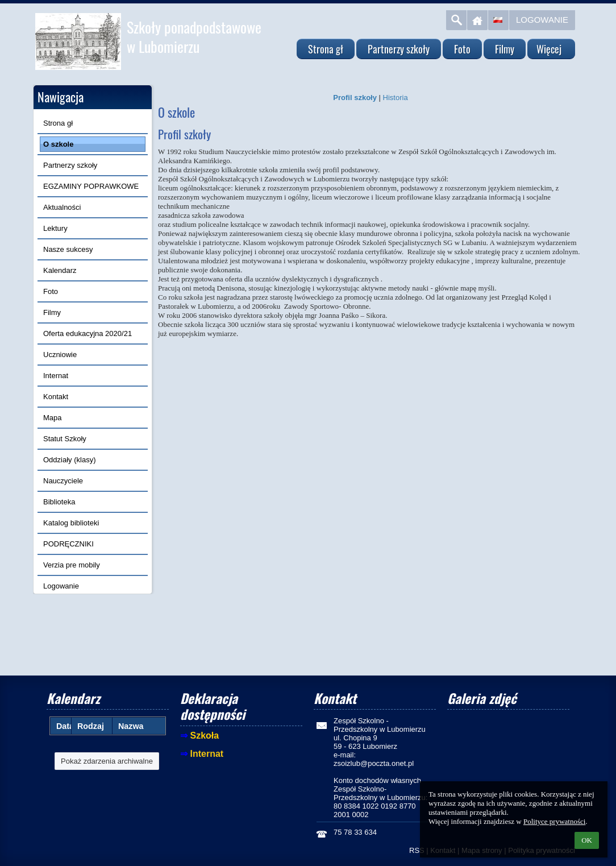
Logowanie (542, 20)
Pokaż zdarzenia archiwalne (107, 761)
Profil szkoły (355, 98)
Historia (396, 98)
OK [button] (587, 840)
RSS (417, 850)
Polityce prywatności (554, 821)
